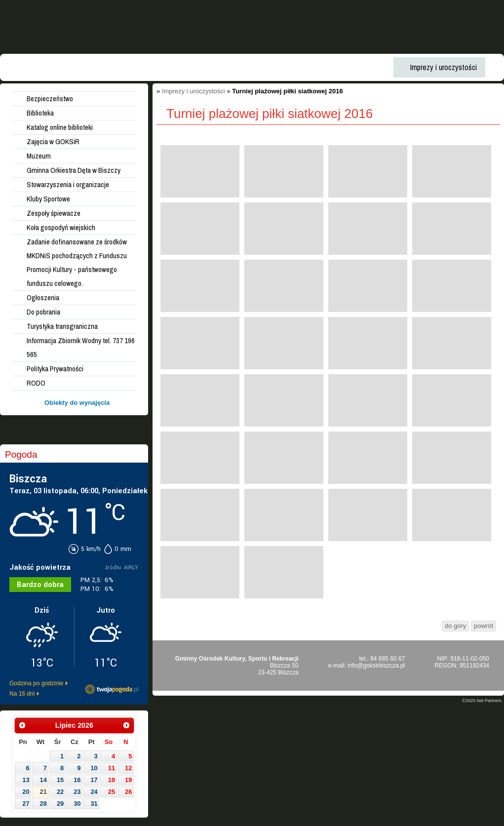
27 (26, 804)
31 (94, 804)
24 (94, 792)
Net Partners (489, 701)
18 (112, 780)
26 (128, 792)
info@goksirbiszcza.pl (376, 666)
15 (60, 780)
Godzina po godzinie (36, 683)
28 (43, 804)
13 (26, 780)
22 (60, 792)
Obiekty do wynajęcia (77, 403)
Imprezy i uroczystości (194, 91)
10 (94, 768)
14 (43, 780)
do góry (455, 626)
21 (43, 792)
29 (60, 804)
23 (77, 792)
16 (77, 780)
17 (94, 780)
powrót (484, 626)
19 (128, 780)
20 (26, 792)
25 (112, 792)
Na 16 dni (22, 694)
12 (128, 768)
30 (77, 804)
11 (112, 768)
